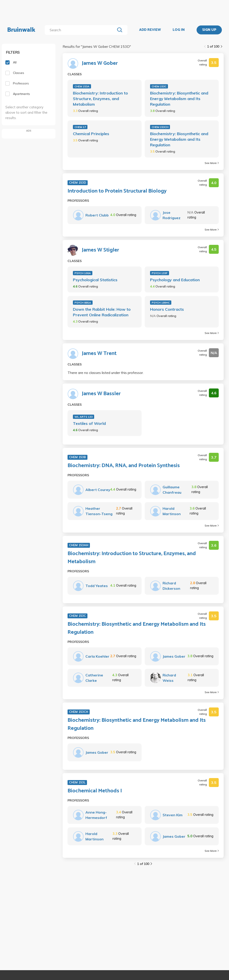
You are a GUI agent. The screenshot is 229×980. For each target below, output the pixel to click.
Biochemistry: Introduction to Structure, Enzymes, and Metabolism (100, 99)
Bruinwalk (21, 30)
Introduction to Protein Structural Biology (117, 191)
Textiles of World (89, 423)
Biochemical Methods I (95, 791)
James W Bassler (101, 394)
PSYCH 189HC (161, 303)
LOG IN (179, 30)
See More (212, 163)
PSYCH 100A (83, 273)
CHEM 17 (80, 127)
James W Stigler (101, 250)
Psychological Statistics (95, 280)
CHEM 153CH (160, 127)
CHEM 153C (159, 86)
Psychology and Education (175, 280)
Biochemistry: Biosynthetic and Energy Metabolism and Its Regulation (179, 99)
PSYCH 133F (160, 273)
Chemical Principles (91, 134)
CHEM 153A (82, 86)
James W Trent (99, 354)
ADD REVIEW (150, 30)
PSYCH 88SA (83, 303)
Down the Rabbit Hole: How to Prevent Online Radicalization (102, 312)
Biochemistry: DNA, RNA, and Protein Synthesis (124, 466)
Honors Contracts (167, 309)
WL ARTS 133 (84, 417)
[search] (81, 30)
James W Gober (100, 63)
